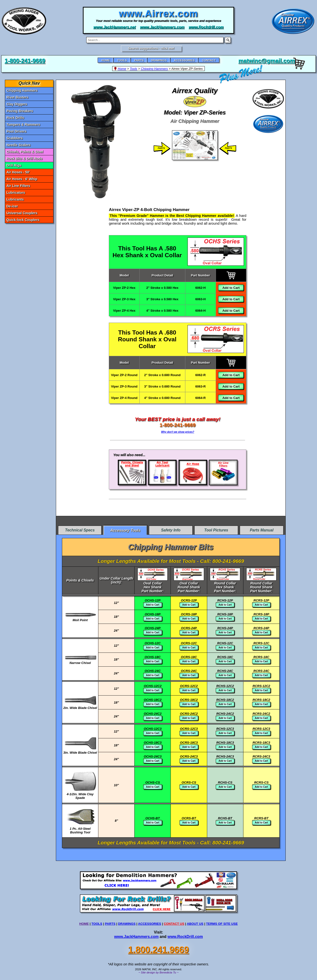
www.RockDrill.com (185, 937)
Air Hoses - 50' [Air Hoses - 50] (18, 172)
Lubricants (15, 199)
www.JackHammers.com (136, 937)
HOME (84, 924)
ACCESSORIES (150, 924)
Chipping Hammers (154, 69)
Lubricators (16, 193)
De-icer (12, 206)
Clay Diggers (17, 104)
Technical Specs (80, 530)
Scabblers (14, 138)
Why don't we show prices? (178, 432)
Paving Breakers (20, 111)
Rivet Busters (17, 97)
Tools (133, 69)
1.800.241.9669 (158, 950)
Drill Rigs (14, 165)
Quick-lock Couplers (23, 220)
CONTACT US (174, 924)
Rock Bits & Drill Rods (24, 159)
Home (122, 69)
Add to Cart (231, 288)
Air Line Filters (18, 186)
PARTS (110, 924)
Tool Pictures (216, 530)
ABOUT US (195, 924)
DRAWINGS (127, 924)
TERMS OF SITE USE (222, 924)
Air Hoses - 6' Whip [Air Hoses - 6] (22, 179)
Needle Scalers (18, 145)
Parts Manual (261, 530)
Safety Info (171, 530)
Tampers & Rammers (23, 124)
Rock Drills (15, 118)
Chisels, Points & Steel (25, 152)
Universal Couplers (22, 213)
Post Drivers (16, 131)
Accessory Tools (125, 530)
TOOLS (97, 924)
